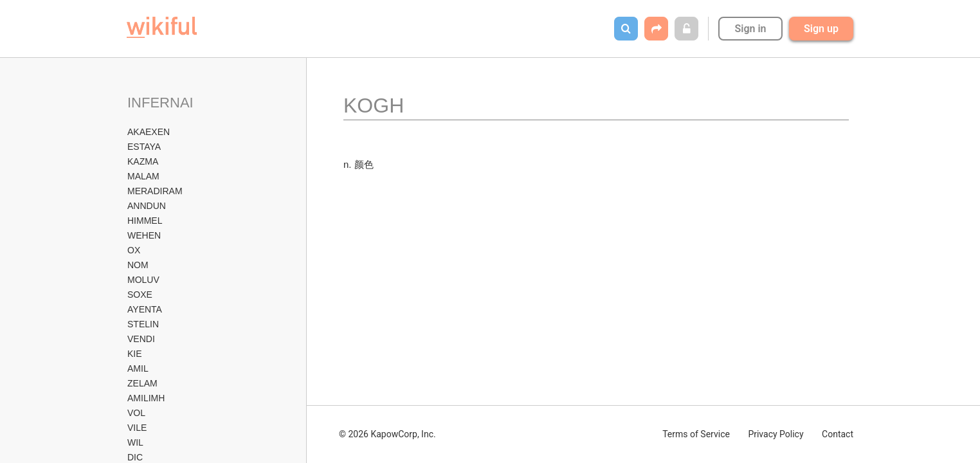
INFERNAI (160, 103)
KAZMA (143, 161)
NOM (138, 265)
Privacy (776, 434)
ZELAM (142, 383)
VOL (136, 413)
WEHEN (144, 235)
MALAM (143, 176)
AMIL (138, 368)
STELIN (143, 324)
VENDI (141, 339)
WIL (135, 442)
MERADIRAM (155, 191)
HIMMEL (145, 221)
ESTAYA (144, 147)
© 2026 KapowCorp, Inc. (387, 434)
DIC (135, 457)
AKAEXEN (149, 132)
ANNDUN (147, 206)
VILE (137, 428)
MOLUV (143, 280)
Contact (838, 434)
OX (134, 250)
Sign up (821, 29)
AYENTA (145, 309)
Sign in (750, 29)
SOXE (140, 295)
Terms (696, 434)
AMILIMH (146, 398)
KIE (135, 354)
